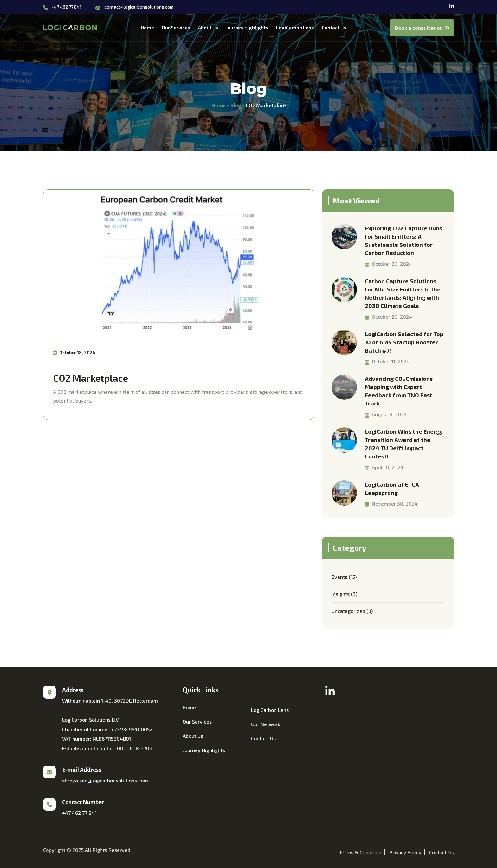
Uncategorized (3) (352, 611)
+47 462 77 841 (66, 7)
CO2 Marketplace (90, 378)
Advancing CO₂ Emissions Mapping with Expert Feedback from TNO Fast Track (399, 391)
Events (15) (344, 577)
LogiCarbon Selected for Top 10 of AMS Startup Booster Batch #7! (404, 342)
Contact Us (334, 28)
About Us (208, 28)
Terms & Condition (360, 852)
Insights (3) (344, 594)
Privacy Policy (405, 852)
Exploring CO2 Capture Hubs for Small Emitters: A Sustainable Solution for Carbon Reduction (403, 240)
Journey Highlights (247, 28)
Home (147, 28)
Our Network (266, 724)
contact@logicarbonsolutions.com (139, 7)
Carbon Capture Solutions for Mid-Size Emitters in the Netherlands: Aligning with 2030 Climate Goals (403, 293)
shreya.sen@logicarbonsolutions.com (105, 780)
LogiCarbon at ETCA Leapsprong (392, 488)
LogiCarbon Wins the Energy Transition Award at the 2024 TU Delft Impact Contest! (404, 444)
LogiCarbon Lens (295, 28)
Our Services (176, 28)
